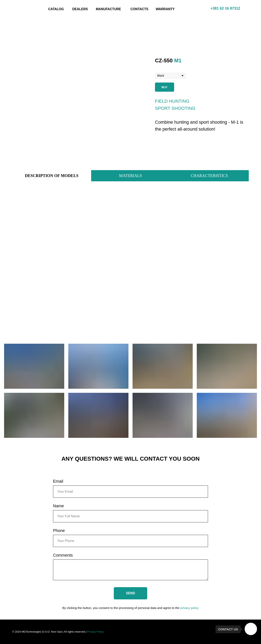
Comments (63, 555)
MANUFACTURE (108, 9)
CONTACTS (139, 9)
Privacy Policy (96, 632)
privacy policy (189, 608)
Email (58, 481)
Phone (59, 531)
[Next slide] (142, 108)
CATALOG (56, 9)
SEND (130, 593)
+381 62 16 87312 (225, 8)
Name (58, 506)
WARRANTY (165, 9)
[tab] (52, 176)
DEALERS (80, 9)
